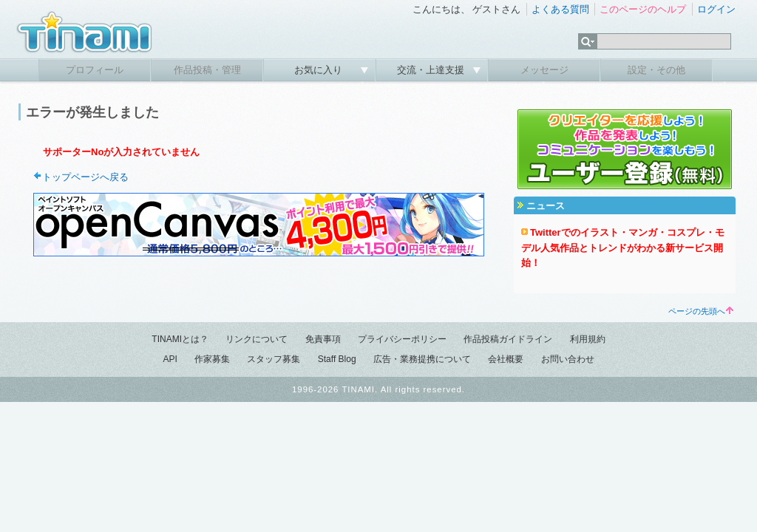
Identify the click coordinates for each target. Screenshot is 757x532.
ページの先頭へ (701, 311)
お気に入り (320, 70)
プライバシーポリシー (402, 339)
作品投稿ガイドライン (508, 339)
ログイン (716, 9)
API (170, 359)
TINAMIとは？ (180, 339)
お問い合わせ (568, 359)
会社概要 (506, 359)
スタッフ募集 (274, 359)
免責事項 (323, 339)
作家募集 (212, 359)
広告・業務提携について (422, 359)
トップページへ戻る (85, 177)
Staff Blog (337, 359)
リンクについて (257, 339)
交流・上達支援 (432, 70)
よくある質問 (560, 9)
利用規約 (588, 339)
